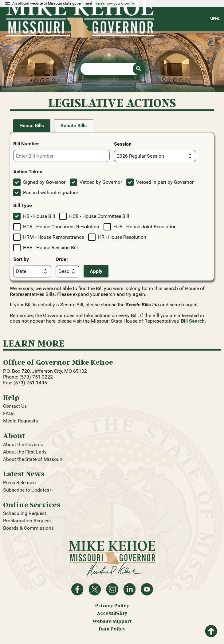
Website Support (112, 621)
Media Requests (20, 421)
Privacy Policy (112, 605)
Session (123, 144)
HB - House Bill (39, 216)
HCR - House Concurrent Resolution (61, 227)
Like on (77, 589)
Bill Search (193, 321)
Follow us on (112, 589)
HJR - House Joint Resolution (145, 227)
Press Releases (19, 483)
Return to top (211, 629)
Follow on (95, 589)
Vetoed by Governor (101, 182)
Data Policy (112, 629)
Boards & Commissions (28, 528)
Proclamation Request (27, 521)
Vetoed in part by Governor (165, 182)
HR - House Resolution (122, 237)
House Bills (32, 126)
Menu (215, 19)
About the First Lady (25, 452)
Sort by (21, 259)
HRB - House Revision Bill (50, 247)
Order (62, 259)
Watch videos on (147, 589)
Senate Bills (74, 126)
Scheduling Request (25, 513)
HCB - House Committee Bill (99, 216)
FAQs (9, 413)
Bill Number (26, 144)
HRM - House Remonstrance (53, 237)
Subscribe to (28, 490)
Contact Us (15, 406)
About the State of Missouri (33, 459)
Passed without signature (51, 192)
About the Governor (24, 444)
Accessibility (112, 613)
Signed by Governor (44, 182)
